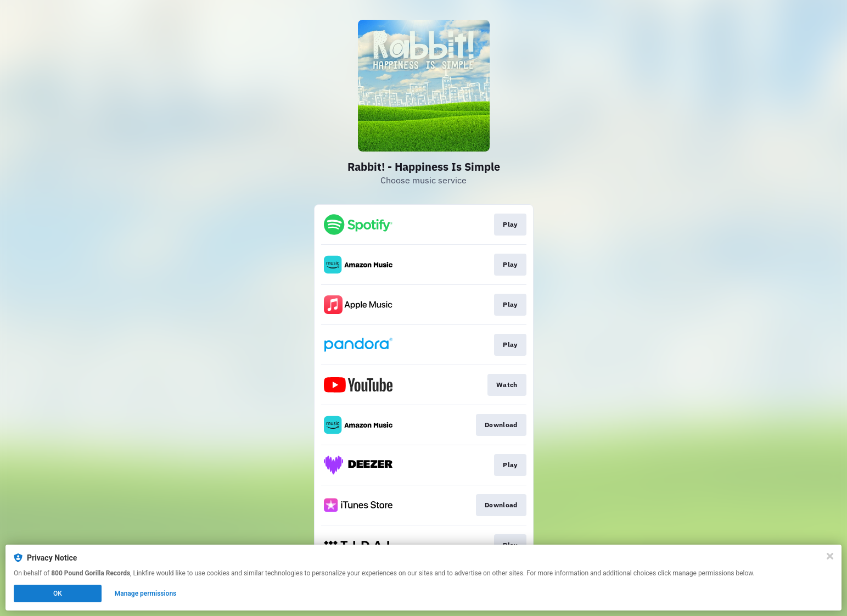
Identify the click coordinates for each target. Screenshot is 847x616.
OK (58, 593)
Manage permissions (146, 593)
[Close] (830, 556)
